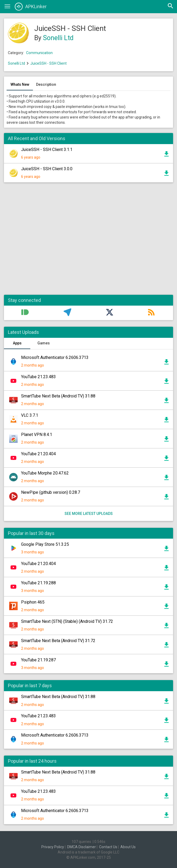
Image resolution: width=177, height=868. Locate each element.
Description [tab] (46, 84)
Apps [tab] (17, 343)
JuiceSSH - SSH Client (48, 63)
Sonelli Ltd (58, 38)
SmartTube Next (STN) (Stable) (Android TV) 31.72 (67, 621)
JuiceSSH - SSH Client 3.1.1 (47, 150)
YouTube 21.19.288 (38, 583)
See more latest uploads (89, 514)
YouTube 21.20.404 (38, 454)
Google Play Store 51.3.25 (45, 544)
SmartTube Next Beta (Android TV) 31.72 (58, 641)
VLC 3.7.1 (30, 415)
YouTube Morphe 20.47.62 (45, 473)
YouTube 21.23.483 (38, 377)
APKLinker (31, 7)
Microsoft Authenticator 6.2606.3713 (55, 357)
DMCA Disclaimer (82, 847)
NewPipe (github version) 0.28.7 (51, 492)
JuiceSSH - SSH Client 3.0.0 (47, 169)
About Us (128, 847)
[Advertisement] (88, 241)
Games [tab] (44, 343)
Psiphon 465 (33, 602)
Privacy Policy (53, 847)
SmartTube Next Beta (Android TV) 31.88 (58, 396)
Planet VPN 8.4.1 (37, 435)
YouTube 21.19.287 (38, 660)
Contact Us (108, 847)
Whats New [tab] (20, 84)
